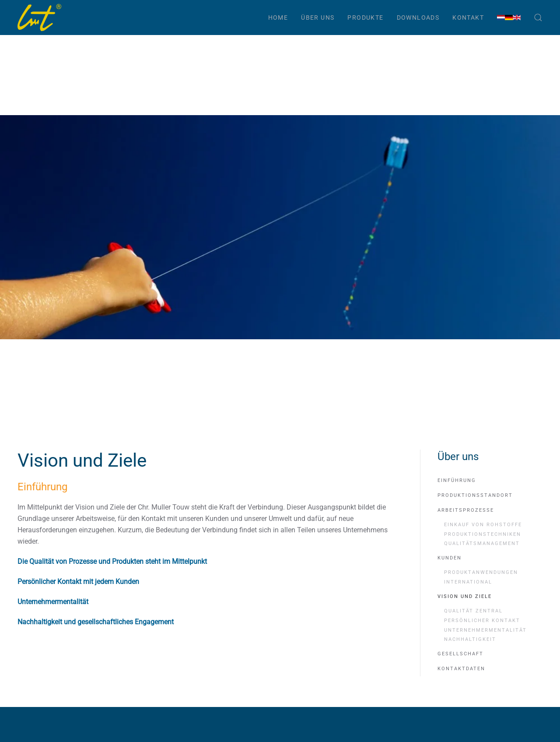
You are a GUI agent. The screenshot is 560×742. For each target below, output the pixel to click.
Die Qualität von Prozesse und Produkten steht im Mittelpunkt (112, 596)
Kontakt (468, 18)
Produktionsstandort (475, 530)
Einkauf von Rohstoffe (483, 560)
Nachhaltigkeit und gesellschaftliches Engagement (96, 657)
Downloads (418, 18)
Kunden (450, 593)
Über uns (318, 18)
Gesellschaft (460, 689)
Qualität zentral (473, 646)
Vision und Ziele (465, 631)
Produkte (365, 18)
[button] (538, 18)
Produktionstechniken (483, 569)
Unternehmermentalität (53, 637)
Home (278, 18)
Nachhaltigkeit (470, 674)
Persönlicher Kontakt (482, 656)
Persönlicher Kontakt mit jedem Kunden (78, 617)
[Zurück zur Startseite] (39, 18)
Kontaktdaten (461, 704)
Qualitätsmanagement (482, 578)
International (468, 617)
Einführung (457, 515)
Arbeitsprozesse (466, 545)
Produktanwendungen (481, 607)
